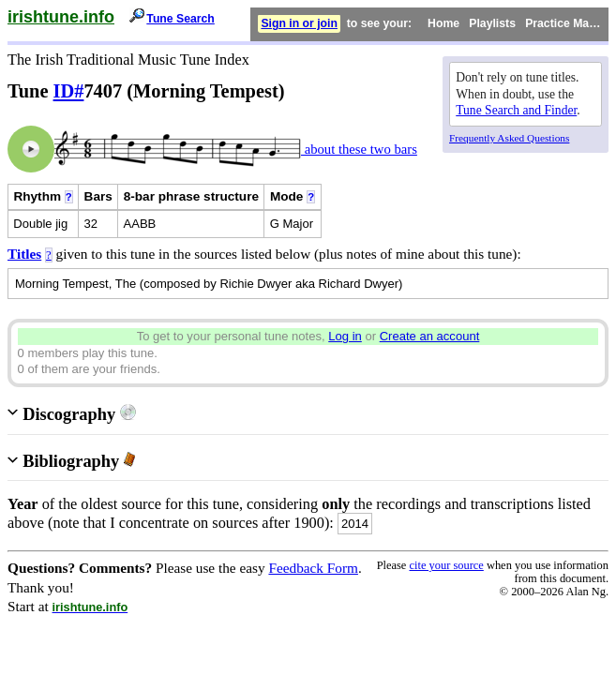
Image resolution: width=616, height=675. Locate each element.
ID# (69, 91)
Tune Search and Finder (516, 110)
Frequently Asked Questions (509, 138)
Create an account (430, 336)
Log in (345, 336)
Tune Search (180, 19)
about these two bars (359, 149)
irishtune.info (61, 17)
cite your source (446, 565)
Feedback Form (313, 568)
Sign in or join (299, 23)
